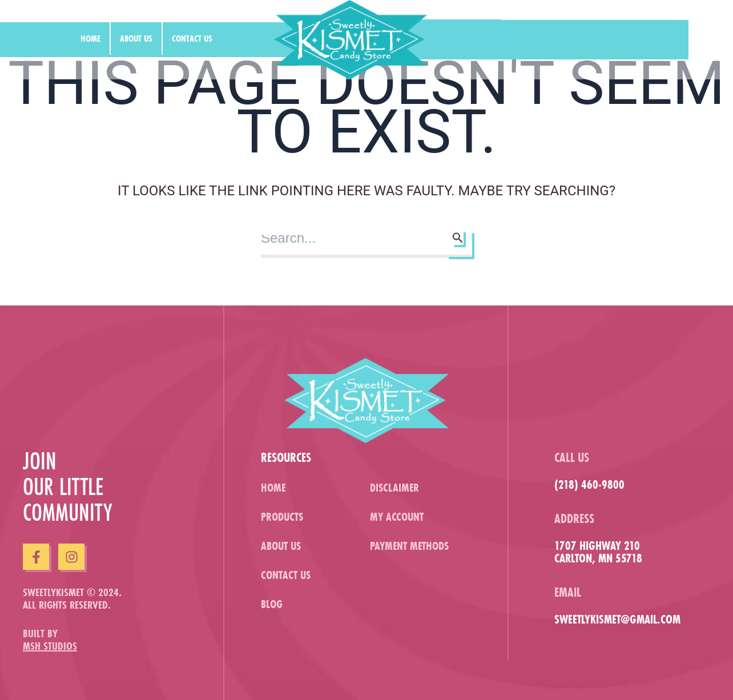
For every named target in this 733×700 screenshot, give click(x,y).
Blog (272, 604)
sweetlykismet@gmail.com (617, 619)
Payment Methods (409, 546)
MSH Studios (50, 646)
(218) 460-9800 (589, 484)
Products (282, 516)
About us (136, 38)
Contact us (192, 38)
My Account (397, 516)
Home (90, 38)
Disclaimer (394, 487)
